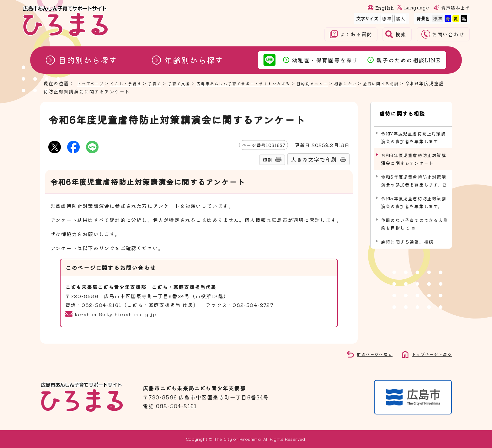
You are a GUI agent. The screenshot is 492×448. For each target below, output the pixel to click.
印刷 (267, 160)
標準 (386, 18)
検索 (401, 34)
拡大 (400, 18)
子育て (164, 83)
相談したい (378, 83)
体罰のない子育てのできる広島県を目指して (414, 218)
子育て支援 (191, 83)
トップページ (92, 83)
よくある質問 (356, 34)
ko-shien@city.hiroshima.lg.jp (118, 314)
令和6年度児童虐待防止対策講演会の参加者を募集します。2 (414, 174)
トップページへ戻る (429, 354)
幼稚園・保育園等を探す (325, 60)
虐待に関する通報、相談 (407, 236)
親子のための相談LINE (408, 60)
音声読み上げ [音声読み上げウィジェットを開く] (455, 8)
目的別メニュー (341, 83)
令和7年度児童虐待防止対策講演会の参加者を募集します (413, 131)
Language (416, 8)
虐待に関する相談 (417, 83)
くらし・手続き (132, 83)
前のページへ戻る (368, 354)
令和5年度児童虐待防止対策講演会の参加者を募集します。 (414, 196)
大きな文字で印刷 (314, 159)
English (385, 8)
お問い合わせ (448, 34)
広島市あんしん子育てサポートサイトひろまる (263, 83)
